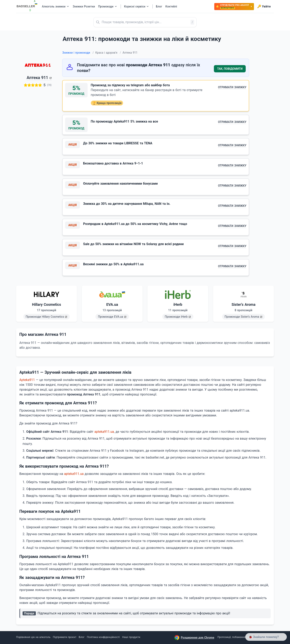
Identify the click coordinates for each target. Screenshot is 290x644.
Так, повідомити (230, 69)
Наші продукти (131, 637)
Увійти (264, 6)
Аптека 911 (37, 78)
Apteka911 (27, 380)
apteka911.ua (104, 432)
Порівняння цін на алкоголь (33, 637)
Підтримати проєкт (65, 637)
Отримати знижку (232, 87)
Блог (82, 637)
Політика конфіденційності (103, 637)
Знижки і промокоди (78, 53)
